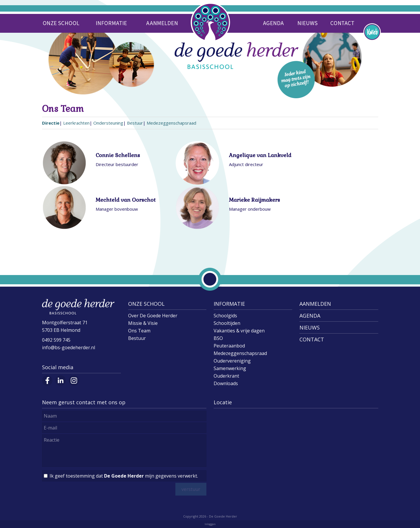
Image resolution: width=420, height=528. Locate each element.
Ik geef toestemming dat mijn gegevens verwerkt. (124, 476)
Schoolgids (225, 316)
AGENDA (310, 316)
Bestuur (135, 123)
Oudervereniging (232, 361)
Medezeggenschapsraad (171, 123)
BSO (218, 338)
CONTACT (312, 339)
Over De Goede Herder (153, 316)
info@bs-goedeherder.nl (69, 347)
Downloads (226, 383)
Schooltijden (227, 323)
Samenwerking (230, 368)
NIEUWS (310, 327)
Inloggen (210, 524)
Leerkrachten (76, 123)
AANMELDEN (315, 304)
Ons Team (139, 331)
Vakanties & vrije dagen (239, 331)
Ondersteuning (108, 123)
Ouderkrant (226, 376)
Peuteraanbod (229, 346)
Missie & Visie (143, 323)
